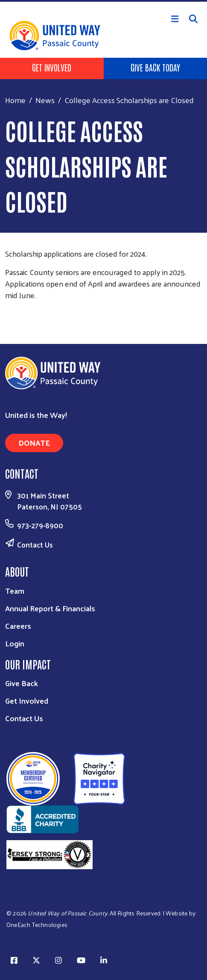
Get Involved (52, 67)
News (45, 100)
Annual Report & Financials (50, 608)
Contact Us (35, 545)
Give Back (22, 683)
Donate (34, 443)
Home (15, 100)
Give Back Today (155, 67)
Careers (18, 626)
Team (15, 591)
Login (15, 643)
